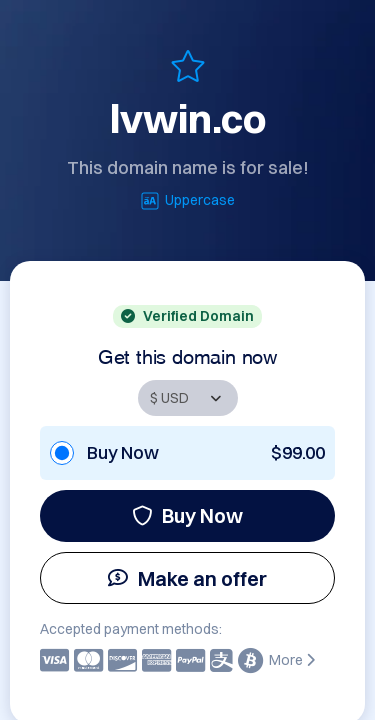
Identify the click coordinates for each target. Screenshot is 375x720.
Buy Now (187, 515)
